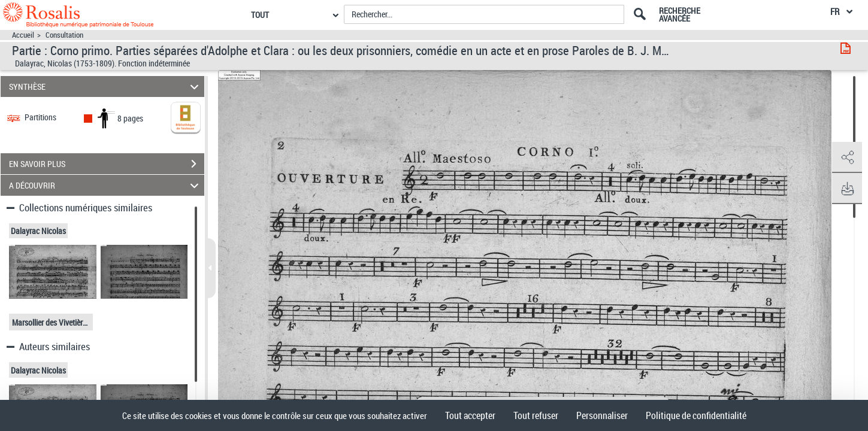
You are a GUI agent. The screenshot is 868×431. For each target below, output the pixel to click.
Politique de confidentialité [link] (696, 415)
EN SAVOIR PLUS (107, 164)
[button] (847, 157)
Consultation (64, 35)
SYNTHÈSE (106, 86)
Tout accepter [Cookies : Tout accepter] (470, 415)
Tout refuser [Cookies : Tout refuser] (536, 415)
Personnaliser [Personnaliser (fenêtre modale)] (602, 415)
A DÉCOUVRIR (106, 185)
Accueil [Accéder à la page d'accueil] (23, 35)
